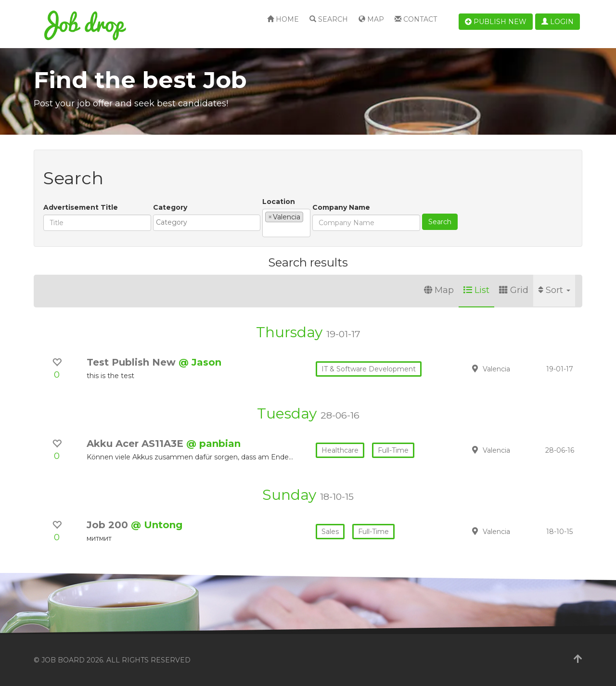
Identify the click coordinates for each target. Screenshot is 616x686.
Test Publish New (133, 362)
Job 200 (109, 525)
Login (558, 22)
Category (170, 207)
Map (371, 19)
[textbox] (209, 222)
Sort (554, 290)
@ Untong (157, 525)
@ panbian (213, 444)
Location (279, 202)
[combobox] (207, 223)
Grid (514, 290)
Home (283, 19)
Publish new (496, 22)
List (476, 290)
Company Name (341, 207)
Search (329, 19)
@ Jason (200, 362)
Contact (416, 19)
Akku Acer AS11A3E (136, 444)
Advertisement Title (81, 207)
